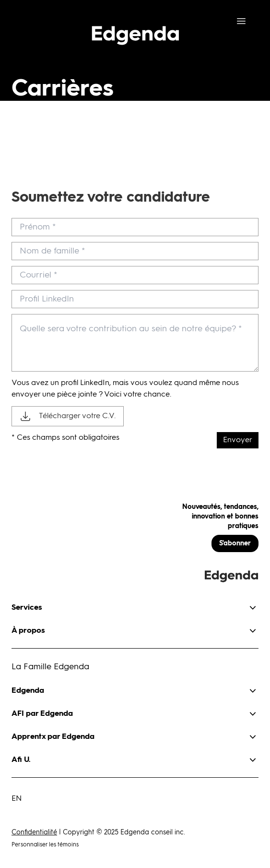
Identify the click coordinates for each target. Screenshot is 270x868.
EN (17, 799)
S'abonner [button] (235, 543)
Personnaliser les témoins (45, 845)
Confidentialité (34, 832)
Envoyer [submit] (238, 440)
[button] (135, 604)
